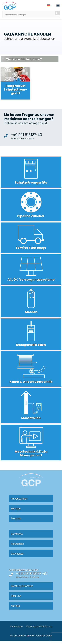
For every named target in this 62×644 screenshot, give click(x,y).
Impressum (16, 626)
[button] (58, 5)
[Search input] (30, 15)
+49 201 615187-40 (26, 135)
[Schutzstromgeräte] (31, 172)
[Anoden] (31, 302)
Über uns (16, 596)
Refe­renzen (17, 544)
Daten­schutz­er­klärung (39, 626)
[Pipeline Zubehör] (31, 205)
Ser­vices (16, 508)
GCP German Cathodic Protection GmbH (32, 636)
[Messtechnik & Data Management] (31, 442)
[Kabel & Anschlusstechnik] (31, 369)
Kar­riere (15, 606)
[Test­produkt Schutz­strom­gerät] (15, 83)
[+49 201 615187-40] (7, 136)
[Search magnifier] (58, 13)
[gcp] (10, 6)
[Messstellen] (31, 406)
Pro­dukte (16, 518)
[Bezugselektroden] (31, 334)
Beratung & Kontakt (22, 586)
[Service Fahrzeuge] (31, 238)
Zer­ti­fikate (17, 534)
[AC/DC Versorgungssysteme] (31, 269)
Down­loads (17, 554)
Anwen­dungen (19, 499)
